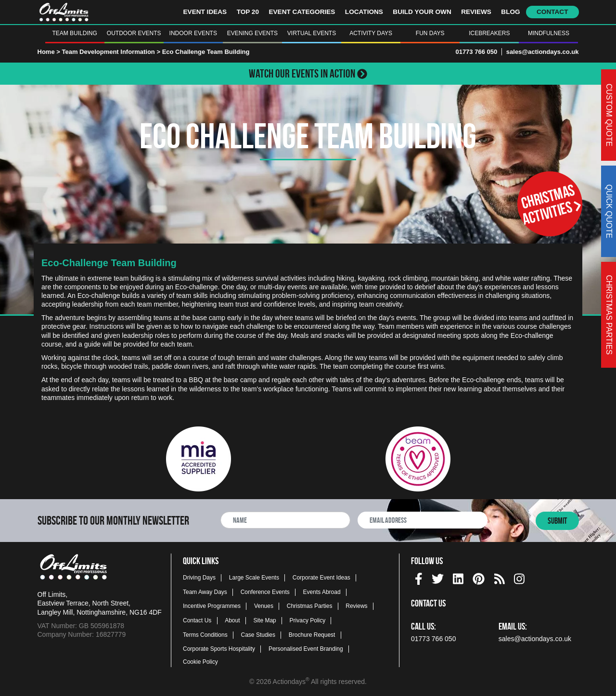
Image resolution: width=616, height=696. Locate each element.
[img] (419, 579)
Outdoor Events (134, 33)
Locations (364, 12)
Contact (552, 12)
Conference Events (265, 592)
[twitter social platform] (438, 577)
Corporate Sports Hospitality (219, 649)
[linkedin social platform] (458, 577)
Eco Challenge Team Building (206, 52)
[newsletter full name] (285, 520)
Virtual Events (312, 33)
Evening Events (252, 33)
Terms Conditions (205, 635)
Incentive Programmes (212, 606)
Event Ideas (205, 12)
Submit (557, 521)
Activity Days (371, 33)
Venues (264, 606)
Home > (49, 52)
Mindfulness (549, 33)
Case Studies (258, 635)
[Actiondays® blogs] (500, 577)
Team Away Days (205, 592)
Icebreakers (489, 33)
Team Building (74, 33)
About (232, 620)
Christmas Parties (310, 606)
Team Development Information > (112, 52)
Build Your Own (422, 12)
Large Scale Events (254, 578)
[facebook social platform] (419, 577)
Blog (510, 12)
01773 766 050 (476, 52)
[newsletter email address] (423, 520)
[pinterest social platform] (479, 577)
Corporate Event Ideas (321, 578)
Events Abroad (322, 592)
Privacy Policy (308, 620)
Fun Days (430, 33)
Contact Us (197, 620)
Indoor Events (193, 33)
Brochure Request (312, 635)
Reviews (476, 12)
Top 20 (248, 12)
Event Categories (302, 12)
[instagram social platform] (519, 577)
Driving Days (199, 578)
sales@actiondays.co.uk (543, 52)
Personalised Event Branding (306, 649)
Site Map (264, 620)
